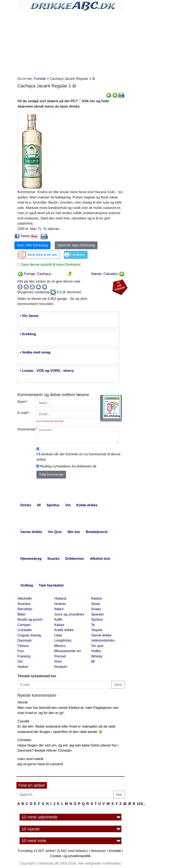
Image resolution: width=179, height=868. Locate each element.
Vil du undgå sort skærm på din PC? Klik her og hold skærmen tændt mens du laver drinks (63, 104)
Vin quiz (97, 646)
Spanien (98, 614)
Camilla (23, 721)
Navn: (23, 402)
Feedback (78, 255)
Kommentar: (25, 429)
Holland (60, 599)
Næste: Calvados (108, 274)
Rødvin (97, 599)
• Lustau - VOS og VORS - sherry (47, 371)
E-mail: (24, 413)
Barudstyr (25, 609)
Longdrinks (63, 640)
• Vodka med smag (35, 352)
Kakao (59, 625)
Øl (93, 661)
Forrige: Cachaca (34, 274)
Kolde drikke (64, 630)
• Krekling (28, 334)
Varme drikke (101, 635)
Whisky (97, 656)
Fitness (23, 646)
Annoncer (98, 851)
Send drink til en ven (42, 255)
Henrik (23, 702)
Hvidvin (60, 604)
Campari (24, 625)
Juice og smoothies (69, 614)
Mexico (60, 646)
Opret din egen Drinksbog (76, 245)
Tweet (25, 236)
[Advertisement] (71, 43)
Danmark (25, 640)
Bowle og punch (30, 619)
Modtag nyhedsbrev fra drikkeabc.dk (68, 466)
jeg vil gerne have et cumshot (40, 764)
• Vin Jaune (29, 316)
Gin (20, 661)
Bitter (22, 614)
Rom (58, 661)
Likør (58, 635)
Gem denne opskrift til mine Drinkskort (50, 265)
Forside (40, 79)
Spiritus (97, 619)
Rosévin (61, 667)
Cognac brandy (29, 635)
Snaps (96, 609)
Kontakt (115, 851)
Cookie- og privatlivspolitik (70, 856)
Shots (96, 604)
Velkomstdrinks (103, 640)
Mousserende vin (68, 651)
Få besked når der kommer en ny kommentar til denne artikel (78, 457)
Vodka (96, 651)
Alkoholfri (25, 599)
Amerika (24, 604)
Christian (24, 740)
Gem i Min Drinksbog (32, 245)
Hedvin (23, 667)
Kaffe (58, 619)
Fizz (21, 651)
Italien (59, 609)
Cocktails (25, 630)
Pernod (60, 656)
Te (93, 625)
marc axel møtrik (30, 759)
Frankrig (24, 656)
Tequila (97, 630)
